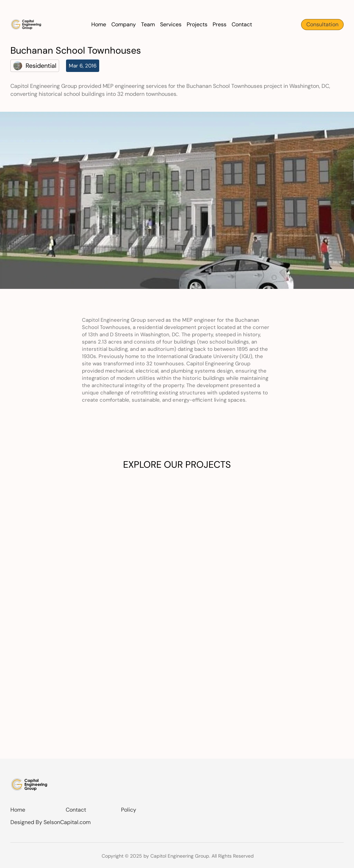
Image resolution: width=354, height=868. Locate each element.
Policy (129, 810)
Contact (242, 24)
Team (148, 24)
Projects (197, 24)
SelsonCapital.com (67, 822)
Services (171, 24)
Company (124, 24)
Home (99, 24)
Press (220, 24)
